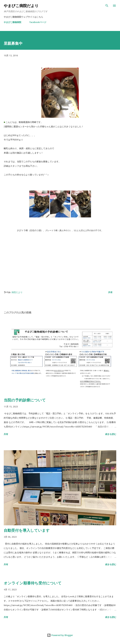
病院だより (17, 292)
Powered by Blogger (60, 635)
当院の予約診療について (25, 400)
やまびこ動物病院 (12, 22)
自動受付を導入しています (27, 530)
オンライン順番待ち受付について (33, 583)
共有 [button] (110, 292)
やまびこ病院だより (21, 6)
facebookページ (38, 22)
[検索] (107, 6)
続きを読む (111, 434)
